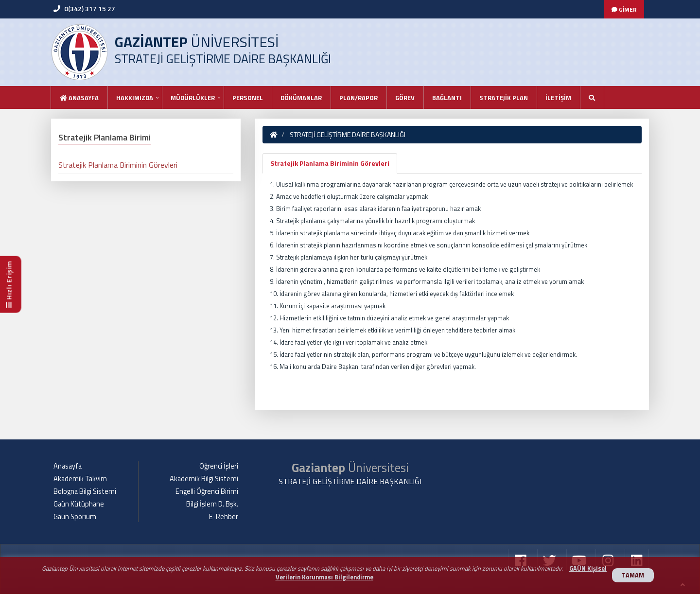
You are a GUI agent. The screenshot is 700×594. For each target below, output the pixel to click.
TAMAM (633, 575)
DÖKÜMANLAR (301, 98)
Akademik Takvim (80, 479)
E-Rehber (224, 517)
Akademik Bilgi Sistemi (204, 479)
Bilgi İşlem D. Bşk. (212, 504)
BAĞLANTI (447, 98)
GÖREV (405, 98)
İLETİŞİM (558, 98)
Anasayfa (79, 98)
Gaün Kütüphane (79, 504)
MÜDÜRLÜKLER (193, 98)
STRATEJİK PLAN (504, 98)
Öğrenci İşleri (219, 466)
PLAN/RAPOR (359, 98)
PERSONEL (248, 98)
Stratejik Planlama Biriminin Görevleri (330, 163)
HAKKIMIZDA (135, 98)
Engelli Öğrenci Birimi (207, 491)
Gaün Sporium (75, 517)
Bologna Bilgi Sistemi (85, 491)
